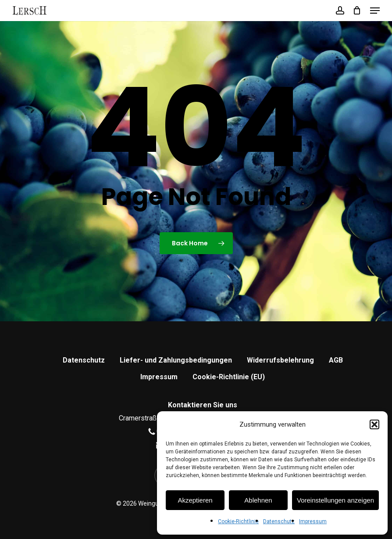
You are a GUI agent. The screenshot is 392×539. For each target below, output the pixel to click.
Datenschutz (279, 521)
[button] (374, 424)
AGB (336, 360)
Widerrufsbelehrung (280, 360)
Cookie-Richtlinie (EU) (229, 377)
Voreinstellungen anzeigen (335, 500)
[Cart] (357, 11)
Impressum (313, 521)
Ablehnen (258, 500)
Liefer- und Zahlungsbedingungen (176, 360)
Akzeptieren (195, 500)
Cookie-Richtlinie (238, 521)
